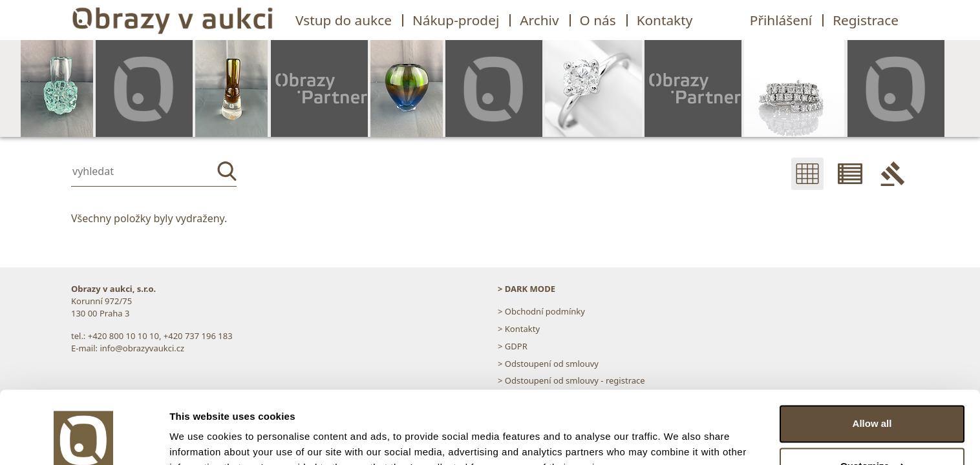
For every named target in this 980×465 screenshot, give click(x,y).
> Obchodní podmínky (541, 311)
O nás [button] (598, 20)
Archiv (539, 20)
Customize (873, 402)
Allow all (872, 360)
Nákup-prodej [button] (456, 20)
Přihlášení (781, 20)
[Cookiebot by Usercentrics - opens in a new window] (84, 440)
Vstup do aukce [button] (344, 20)
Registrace (866, 20)
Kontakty (665, 20)
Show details (199, 439)
